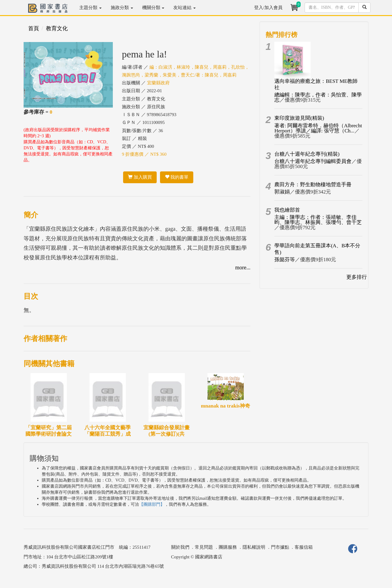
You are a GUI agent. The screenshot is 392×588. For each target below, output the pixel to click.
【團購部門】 (152, 504)
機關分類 (153, 8)
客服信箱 (304, 547)
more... (243, 268)
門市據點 (280, 547)
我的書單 (177, 177)
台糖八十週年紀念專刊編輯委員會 (313, 161)
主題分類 (90, 8)
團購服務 (228, 547)
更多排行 (357, 277)
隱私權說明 (254, 547)
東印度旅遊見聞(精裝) (299, 118)
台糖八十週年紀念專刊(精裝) (307, 154)
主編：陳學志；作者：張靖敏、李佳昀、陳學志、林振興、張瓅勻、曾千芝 (318, 220)
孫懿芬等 (285, 260)
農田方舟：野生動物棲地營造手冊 (313, 185)
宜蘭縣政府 (158, 83)
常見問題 (204, 547)
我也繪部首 (287, 210)
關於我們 (180, 547)
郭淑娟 (282, 192)
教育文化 (57, 28)
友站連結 (185, 8)
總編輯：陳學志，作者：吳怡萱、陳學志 (318, 97)
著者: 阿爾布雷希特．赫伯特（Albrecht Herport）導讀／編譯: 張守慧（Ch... (318, 128)
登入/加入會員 (268, 8)
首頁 (34, 28)
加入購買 (140, 177)
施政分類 (122, 8)
